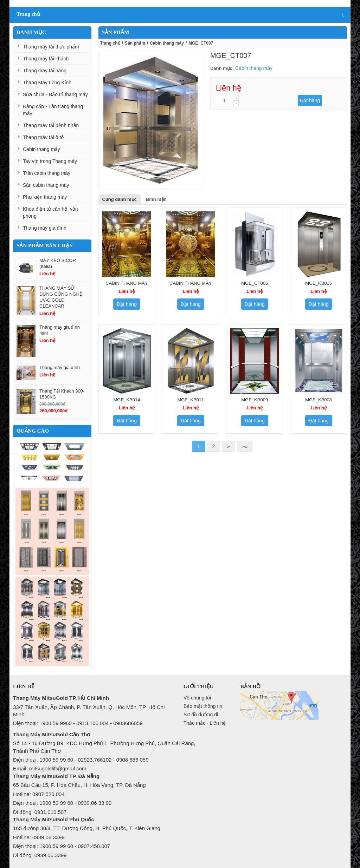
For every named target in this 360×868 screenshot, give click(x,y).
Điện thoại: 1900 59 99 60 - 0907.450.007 (62, 846)
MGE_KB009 (255, 400)
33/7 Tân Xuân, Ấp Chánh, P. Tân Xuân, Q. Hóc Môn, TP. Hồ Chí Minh (89, 711)
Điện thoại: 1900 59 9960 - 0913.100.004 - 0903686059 (78, 723)
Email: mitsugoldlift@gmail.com (50, 768)
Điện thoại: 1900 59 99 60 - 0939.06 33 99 (62, 803)
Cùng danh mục (120, 199)
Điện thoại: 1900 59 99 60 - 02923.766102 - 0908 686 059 (81, 760)
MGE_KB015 (319, 283)
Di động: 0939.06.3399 (40, 855)
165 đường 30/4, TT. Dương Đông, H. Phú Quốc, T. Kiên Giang (87, 828)
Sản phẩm (135, 43)
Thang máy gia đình (60, 367)
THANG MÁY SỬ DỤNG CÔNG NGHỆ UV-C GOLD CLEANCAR (61, 297)
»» (245, 446)
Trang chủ (110, 43)
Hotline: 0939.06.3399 (39, 837)
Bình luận (156, 199)
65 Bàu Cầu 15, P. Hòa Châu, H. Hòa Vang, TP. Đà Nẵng (79, 785)
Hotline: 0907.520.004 (39, 794)
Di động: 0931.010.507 (40, 812)
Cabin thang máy (167, 43)
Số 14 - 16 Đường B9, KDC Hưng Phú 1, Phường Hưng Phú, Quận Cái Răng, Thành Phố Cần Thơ (104, 747)
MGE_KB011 (191, 400)
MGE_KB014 (127, 400)
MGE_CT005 (255, 283)
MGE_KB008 (319, 400)
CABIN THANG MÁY (127, 283)
